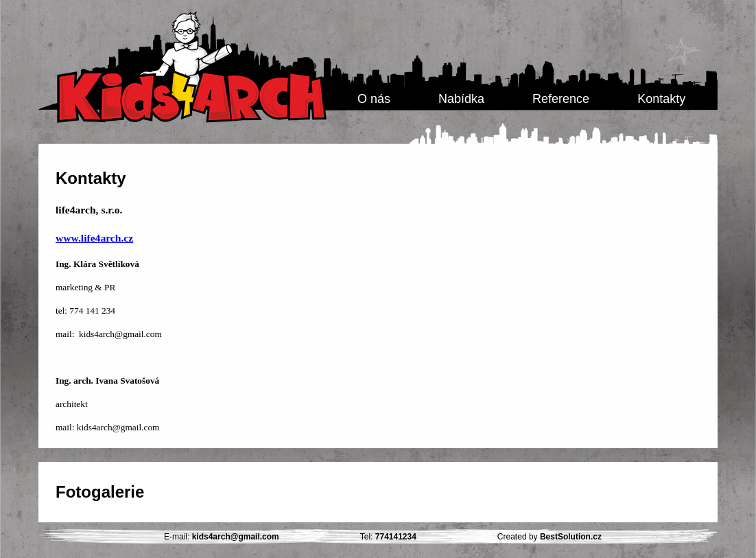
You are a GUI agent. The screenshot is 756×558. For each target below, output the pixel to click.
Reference (561, 99)
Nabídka (461, 99)
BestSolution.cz (571, 537)
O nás (374, 99)
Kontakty (661, 99)
